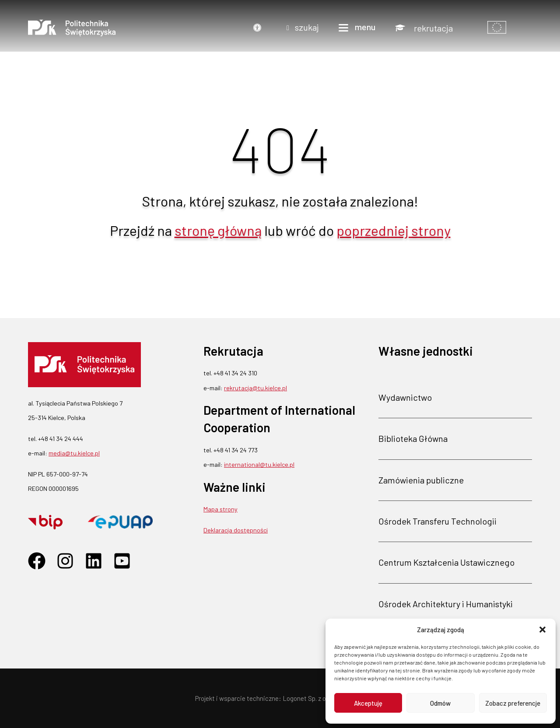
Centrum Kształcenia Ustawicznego (446, 562)
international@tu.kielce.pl (259, 464)
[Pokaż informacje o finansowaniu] (497, 28)
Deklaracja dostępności (236, 530)
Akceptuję (368, 703)
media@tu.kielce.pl (74, 453)
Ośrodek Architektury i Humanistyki (446, 604)
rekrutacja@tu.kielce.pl (255, 388)
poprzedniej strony (394, 230)
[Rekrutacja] (424, 28)
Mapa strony (220, 509)
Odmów (440, 703)
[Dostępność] (259, 28)
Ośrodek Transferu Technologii (437, 521)
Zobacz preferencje (513, 703)
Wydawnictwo (405, 397)
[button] (542, 630)
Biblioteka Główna (413, 438)
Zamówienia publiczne (421, 480)
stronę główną (218, 230)
